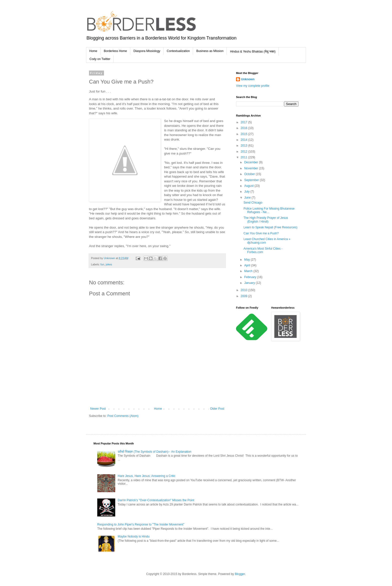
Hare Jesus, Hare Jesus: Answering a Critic (147, 476)
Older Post (217, 409)
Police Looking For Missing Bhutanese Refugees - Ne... (269, 210)
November (252, 168)
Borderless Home (115, 51)
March (249, 271)
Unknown (248, 79)
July (247, 192)
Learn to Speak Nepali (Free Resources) (270, 227)
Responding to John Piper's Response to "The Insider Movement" (141, 524)
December (252, 162)
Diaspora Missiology (147, 51)
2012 (244, 152)
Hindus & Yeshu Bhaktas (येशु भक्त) (253, 52)
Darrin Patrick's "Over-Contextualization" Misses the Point (156, 500)
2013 (244, 146)
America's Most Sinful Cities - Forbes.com (263, 250)
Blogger (240, 574)
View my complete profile (253, 86)
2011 (244, 157)
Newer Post (98, 409)
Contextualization (178, 51)
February (251, 277)
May (247, 260)
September (252, 180)
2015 (244, 134)
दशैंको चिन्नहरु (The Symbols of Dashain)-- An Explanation (154, 452)
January (250, 283)
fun (102, 264)
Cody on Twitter (100, 59)
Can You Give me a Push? (261, 233)
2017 (244, 122)
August (249, 186)
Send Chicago (253, 203)
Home (93, 51)
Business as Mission (210, 51)
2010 (244, 290)
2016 (244, 128)
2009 (244, 296)
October (250, 174)
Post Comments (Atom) (123, 416)
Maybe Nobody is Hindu (134, 536)
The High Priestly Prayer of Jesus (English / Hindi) (266, 220)
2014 (244, 140)
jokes (109, 264)
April (248, 265)
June (248, 198)
